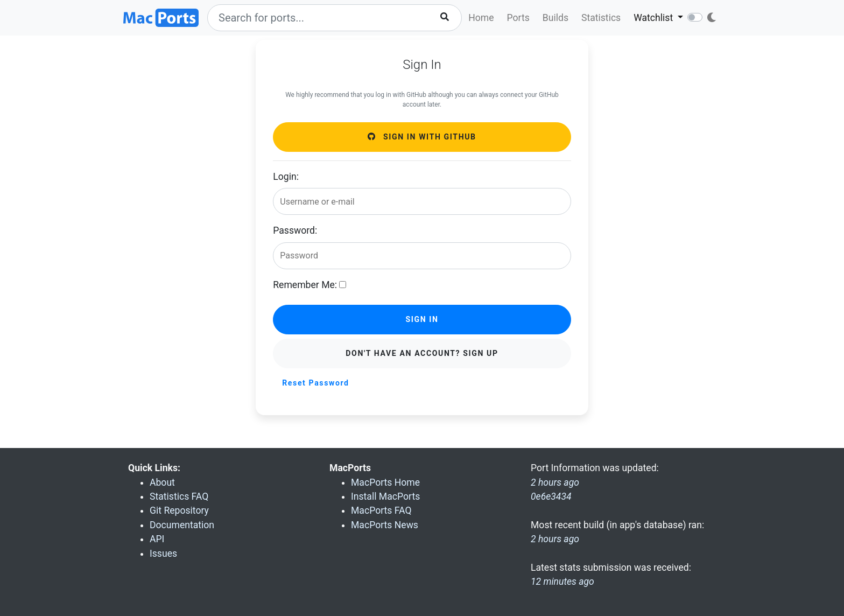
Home (481, 18)
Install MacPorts (385, 496)
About (162, 482)
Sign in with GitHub (422, 137)
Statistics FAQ (179, 496)
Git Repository (179, 510)
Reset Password (315, 383)
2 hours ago (555, 539)
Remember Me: (305, 285)
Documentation (182, 525)
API (157, 539)
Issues (163, 554)
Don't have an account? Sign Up (422, 353)
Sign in (422, 319)
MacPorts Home (385, 482)
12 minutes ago (562, 582)
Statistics (601, 18)
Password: (295, 230)
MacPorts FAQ (381, 510)
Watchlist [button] (654, 18)
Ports (518, 18)
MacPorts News (385, 525)
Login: (286, 177)
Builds (555, 18)
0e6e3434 (551, 496)
